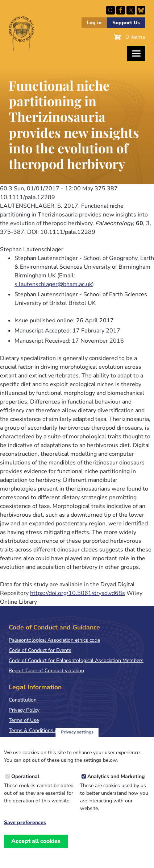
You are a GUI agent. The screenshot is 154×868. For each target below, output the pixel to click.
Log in (94, 23)
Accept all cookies (36, 844)
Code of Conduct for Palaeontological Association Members (76, 660)
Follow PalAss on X (131, 10)
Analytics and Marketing (116, 779)
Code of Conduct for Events (40, 650)
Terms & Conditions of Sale (40, 730)
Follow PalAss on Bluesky (141, 10)
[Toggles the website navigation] (136, 53)
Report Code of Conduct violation (46, 671)
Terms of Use (24, 720)
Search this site (111, 10)
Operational (25, 779)
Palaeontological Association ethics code (54, 640)
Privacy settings (77, 735)
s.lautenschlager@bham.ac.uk (53, 284)
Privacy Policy (24, 710)
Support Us (126, 23)
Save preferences (25, 825)
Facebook (121, 10)
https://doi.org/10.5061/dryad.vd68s (78, 593)
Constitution (23, 700)
